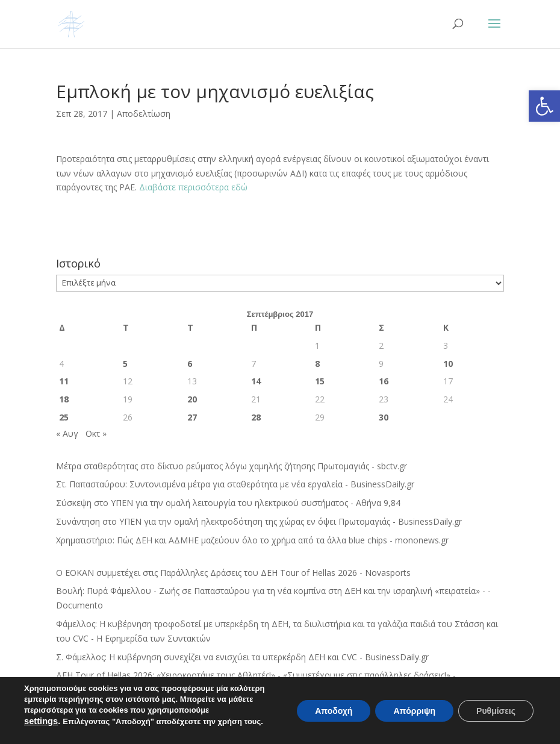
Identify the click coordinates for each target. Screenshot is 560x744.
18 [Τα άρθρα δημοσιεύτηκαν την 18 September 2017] (64, 399)
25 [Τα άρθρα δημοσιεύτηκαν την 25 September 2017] (64, 417)
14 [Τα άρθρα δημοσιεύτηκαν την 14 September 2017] (256, 381)
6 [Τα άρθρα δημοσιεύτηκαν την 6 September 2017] (190, 364)
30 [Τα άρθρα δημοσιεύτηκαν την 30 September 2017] (384, 417)
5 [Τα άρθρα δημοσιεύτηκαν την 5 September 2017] (125, 364)
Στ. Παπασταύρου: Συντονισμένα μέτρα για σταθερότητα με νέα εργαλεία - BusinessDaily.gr (235, 484)
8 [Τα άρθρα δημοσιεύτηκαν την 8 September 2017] (317, 364)
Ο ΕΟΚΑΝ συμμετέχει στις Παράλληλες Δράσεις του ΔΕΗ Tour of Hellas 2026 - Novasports (233, 573)
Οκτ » (96, 433)
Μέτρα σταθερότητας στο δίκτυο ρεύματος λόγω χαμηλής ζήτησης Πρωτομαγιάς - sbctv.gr (232, 466)
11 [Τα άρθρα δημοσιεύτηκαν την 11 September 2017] (64, 381)
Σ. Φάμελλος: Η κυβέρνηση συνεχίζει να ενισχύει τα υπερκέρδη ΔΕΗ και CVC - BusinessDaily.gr (242, 657)
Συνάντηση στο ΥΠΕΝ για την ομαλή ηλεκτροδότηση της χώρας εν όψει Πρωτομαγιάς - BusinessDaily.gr (259, 521)
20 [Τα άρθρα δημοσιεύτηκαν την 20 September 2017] (192, 399)
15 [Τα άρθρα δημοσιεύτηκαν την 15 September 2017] (320, 381)
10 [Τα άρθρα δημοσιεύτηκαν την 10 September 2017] (448, 364)
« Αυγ (67, 433)
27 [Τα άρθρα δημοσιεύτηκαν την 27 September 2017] (192, 417)
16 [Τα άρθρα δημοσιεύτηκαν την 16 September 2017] (384, 381)
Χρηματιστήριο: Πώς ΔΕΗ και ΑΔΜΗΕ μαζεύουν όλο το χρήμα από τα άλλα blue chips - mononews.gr (252, 540)
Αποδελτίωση (144, 114)
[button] (544, 106)
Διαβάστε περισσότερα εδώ (193, 187)
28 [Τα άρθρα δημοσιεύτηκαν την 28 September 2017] (256, 417)
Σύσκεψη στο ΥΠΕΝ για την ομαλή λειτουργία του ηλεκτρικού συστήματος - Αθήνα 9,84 (228, 503)
